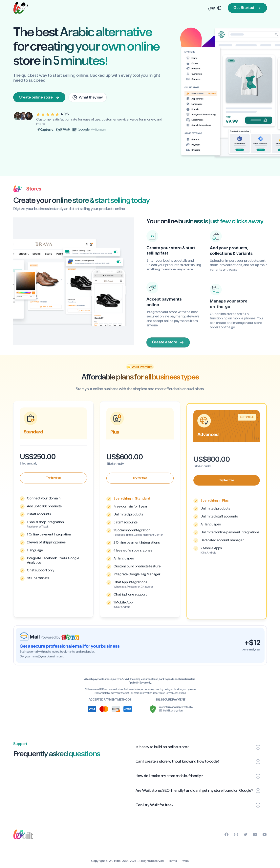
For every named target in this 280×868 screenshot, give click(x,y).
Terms (173, 861)
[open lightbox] (88, 97)
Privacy (184, 861)
